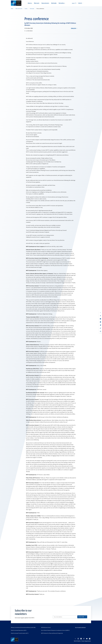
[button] (81, 3)
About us (30, 3)
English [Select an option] (73, 28)
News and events (45, 3)
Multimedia (54, 3)
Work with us (62, 3)
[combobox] (81, 3)
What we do (37, 3)
